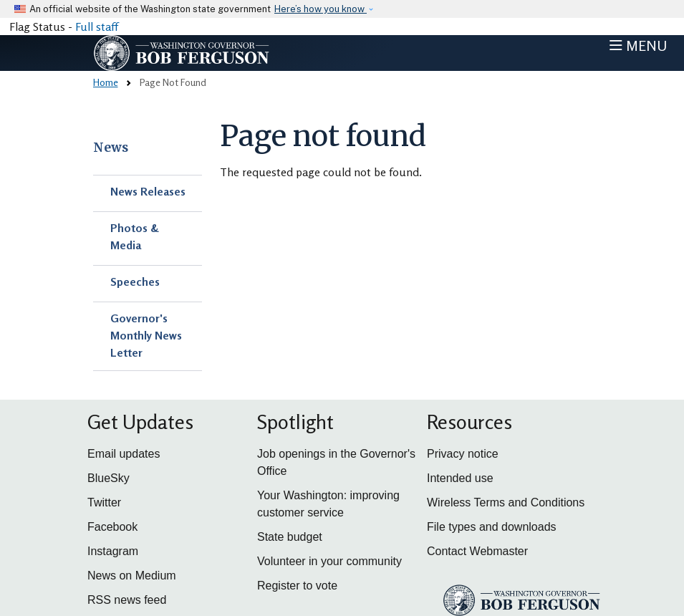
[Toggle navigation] (639, 46)
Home (106, 82)
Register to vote (297, 586)
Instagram (113, 551)
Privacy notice (463, 454)
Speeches (135, 281)
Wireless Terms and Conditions (506, 502)
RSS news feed (127, 600)
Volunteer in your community (329, 561)
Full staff (97, 27)
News (111, 148)
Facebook (112, 527)
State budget (290, 537)
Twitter (104, 502)
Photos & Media (135, 236)
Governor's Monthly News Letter (146, 335)
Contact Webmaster (477, 551)
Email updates (124, 454)
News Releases (148, 191)
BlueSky (109, 478)
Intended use (460, 478)
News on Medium (132, 576)
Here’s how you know (321, 9)
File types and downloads (492, 527)
